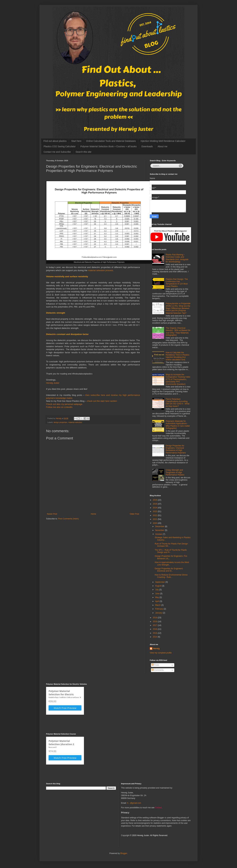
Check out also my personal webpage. (65, 404)
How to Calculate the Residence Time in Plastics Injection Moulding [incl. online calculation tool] (178, 356)
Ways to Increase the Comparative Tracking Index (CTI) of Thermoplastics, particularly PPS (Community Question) (178, 379)
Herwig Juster (53, 383)
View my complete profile (161, 653)
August (159, 586)
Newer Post (52, 514)
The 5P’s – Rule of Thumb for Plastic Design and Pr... (171, 551)
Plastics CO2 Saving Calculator (60, 146)
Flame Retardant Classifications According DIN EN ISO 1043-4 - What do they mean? (178, 403)
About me (162, 146)
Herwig (156, 649)
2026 (155, 500)
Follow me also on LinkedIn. (59, 407)
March (158, 605)
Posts (155, 665)
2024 (155, 508)
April (157, 601)
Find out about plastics (55, 141)
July (157, 590)
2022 (155, 515)
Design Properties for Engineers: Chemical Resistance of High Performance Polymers (176, 449)
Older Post (134, 514)
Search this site (83, 152)
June (158, 594)
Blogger (124, 853)
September (160, 582)
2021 (155, 519)
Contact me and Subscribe (57, 152)
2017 (155, 625)
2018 (155, 622)
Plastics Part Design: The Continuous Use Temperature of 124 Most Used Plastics (177, 283)
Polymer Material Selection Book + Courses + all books (109, 146)
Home (93, 514)
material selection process (100, 270)
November (160, 530)
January (159, 613)
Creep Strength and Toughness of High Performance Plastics (175, 472)
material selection (75, 422)
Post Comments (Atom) (68, 519)
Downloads (147, 146)
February (159, 609)
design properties (60, 422)
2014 (155, 637)
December (160, 526)
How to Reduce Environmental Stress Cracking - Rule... (171, 576)
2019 (155, 618)
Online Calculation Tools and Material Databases (111, 141)
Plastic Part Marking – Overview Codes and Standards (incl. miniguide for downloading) (177, 258)
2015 (155, 633)
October (159, 534)
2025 (155, 504)
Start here (76, 141)
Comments (158, 670)
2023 (155, 511)
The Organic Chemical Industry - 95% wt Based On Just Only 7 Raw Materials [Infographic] (178, 332)
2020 (155, 523)
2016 (155, 629)
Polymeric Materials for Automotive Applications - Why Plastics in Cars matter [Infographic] (178, 425)
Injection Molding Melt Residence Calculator (163, 141)
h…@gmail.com (134, 803)
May (157, 597)
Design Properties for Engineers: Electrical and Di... (169, 570)
